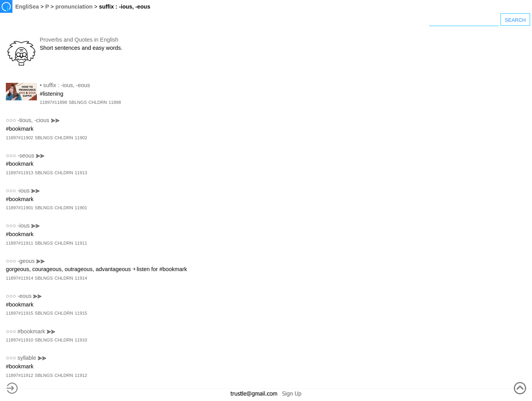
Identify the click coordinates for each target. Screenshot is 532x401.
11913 (81, 173)
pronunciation (74, 7)
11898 (115, 102)
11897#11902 (19, 138)
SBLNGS (78, 102)
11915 (81, 313)
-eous (24, 296)
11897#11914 (19, 278)
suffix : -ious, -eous (67, 85)
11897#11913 (19, 173)
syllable (27, 358)
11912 (81, 375)
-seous (26, 156)
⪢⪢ (55, 120)
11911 (81, 243)
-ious (24, 191)
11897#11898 (53, 102)
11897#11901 (19, 208)
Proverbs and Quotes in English (79, 40)
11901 (81, 208)
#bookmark (31, 331)
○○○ (11, 120)
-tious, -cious (33, 120)
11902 (81, 138)
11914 (81, 278)
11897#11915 (19, 313)
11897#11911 (19, 243)
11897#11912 (19, 375)
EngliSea (27, 7)
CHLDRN (98, 102)
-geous (26, 261)
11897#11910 (19, 340)
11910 (81, 340)
